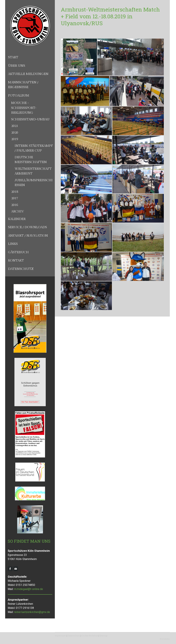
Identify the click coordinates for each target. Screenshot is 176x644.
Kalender (17, 219)
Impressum (60, 636)
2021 (15, 126)
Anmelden (165, 639)
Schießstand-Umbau (30, 119)
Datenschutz (21, 269)
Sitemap (104, 636)
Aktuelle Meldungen (28, 74)
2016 (15, 205)
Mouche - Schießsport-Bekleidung (24, 108)
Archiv (18, 211)
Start (13, 57)
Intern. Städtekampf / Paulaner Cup (34, 148)
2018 (15, 192)
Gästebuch (18, 252)
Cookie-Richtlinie (90, 636)
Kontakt (16, 260)
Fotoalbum (19, 96)
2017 (15, 198)
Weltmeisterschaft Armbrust (33, 171)
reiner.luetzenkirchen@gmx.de (32, 612)
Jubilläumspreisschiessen (34, 183)
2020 (15, 133)
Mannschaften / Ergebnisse (23, 85)
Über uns (17, 66)
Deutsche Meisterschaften (31, 160)
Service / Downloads (27, 227)
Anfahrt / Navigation (28, 236)
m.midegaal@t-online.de (29, 589)
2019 (15, 139)
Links (13, 244)
